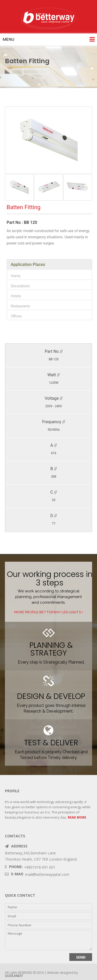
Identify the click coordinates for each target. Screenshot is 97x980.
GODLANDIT (14, 976)
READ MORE (77, 817)
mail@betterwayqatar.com (47, 874)
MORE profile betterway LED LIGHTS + (49, 612)
